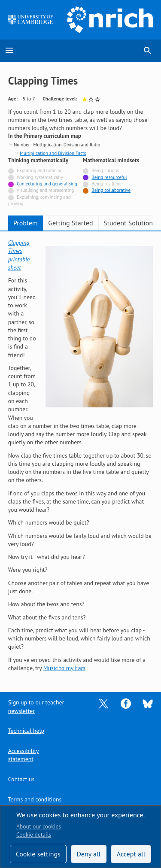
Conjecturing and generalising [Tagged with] (47, 184)
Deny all (88, 854)
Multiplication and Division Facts (53, 153)
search (148, 51)
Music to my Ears (64, 668)
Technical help (26, 731)
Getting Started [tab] (70, 223)
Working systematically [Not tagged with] (40, 177)
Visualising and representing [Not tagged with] (46, 190)
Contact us (21, 779)
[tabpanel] (81, 455)
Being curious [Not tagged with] (105, 170)
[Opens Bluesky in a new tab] (148, 703)
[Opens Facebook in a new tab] (126, 703)
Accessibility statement (24, 755)
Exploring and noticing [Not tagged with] (40, 170)
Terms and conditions (35, 799)
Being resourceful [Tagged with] (109, 177)
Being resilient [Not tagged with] (106, 184)
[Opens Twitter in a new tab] (103, 703)
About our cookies (39, 826)
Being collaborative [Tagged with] (111, 190)
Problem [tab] (26, 223)
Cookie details (34, 835)
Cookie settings (38, 854)
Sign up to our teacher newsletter (36, 706)
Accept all (131, 854)
